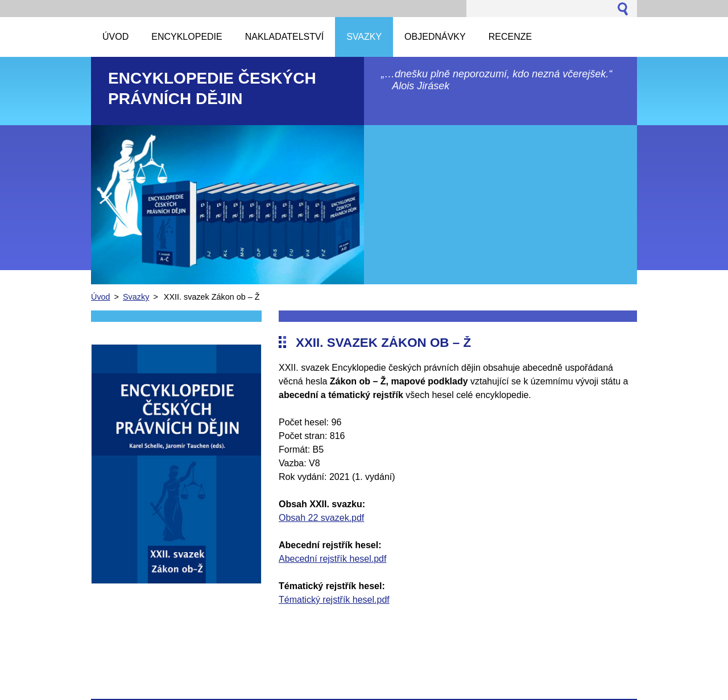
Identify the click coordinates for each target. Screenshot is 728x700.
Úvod (101, 297)
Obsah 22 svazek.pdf (321, 518)
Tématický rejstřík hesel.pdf (334, 600)
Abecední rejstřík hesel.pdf (332, 559)
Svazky (136, 297)
